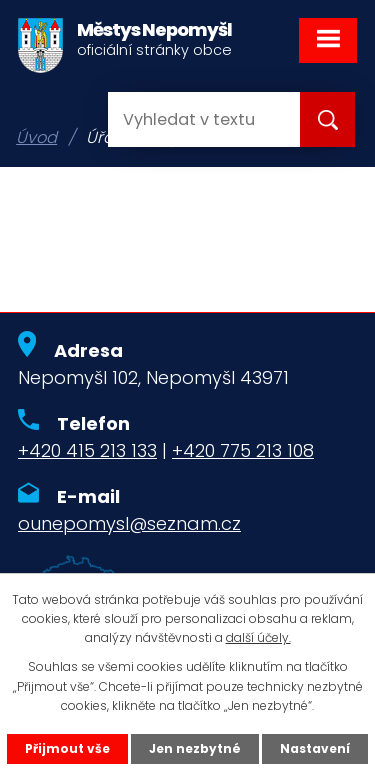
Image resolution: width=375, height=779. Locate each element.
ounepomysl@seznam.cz (129, 523)
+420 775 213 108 (243, 450)
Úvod (36, 137)
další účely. (258, 637)
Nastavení (315, 748)
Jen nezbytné (195, 748)
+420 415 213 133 (87, 450)
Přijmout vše (67, 748)
